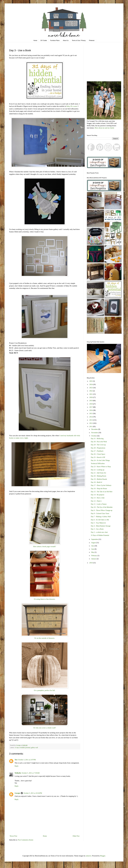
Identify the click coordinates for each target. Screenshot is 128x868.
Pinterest (92, 40)
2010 (91, 563)
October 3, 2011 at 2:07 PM (27, 760)
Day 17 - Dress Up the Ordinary (101, 485)
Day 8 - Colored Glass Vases (100, 513)
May (93, 552)
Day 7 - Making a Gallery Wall (101, 517)
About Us (66, 40)
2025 (91, 381)
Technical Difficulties (98, 464)
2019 (91, 401)
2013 (91, 420)
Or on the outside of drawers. (45, 638)
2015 (91, 414)
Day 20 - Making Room (99, 476)
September (95, 539)
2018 (91, 404)
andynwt (89, 856)
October (94, 436)
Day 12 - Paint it (96, 501)
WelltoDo (18, 773)
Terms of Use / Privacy (79, 40)
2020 (91, 397)
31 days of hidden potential (22, 748)
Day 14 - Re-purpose (98, 495)
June (93, 549)
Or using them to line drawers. (45, 599)
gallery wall (35, 748)
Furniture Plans (55, 40)
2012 (91, 423)
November (95, 433)
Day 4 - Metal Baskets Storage (101, 526)
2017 (91, 407)
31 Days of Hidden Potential (100, 535)
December (95, 429)
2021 (91, 394)
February (94, 556)
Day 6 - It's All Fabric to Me (100, 520)
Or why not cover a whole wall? (45, 728)
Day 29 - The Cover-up (98, 445)
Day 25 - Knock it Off (98, 457)
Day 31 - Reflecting (97, 439)
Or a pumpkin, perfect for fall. (45, 690)
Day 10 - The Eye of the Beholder (102, 507)
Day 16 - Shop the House (99, 489)
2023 (91, 388)
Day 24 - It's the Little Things (100, 460)
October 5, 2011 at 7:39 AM (31, 773)
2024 (91, 384)
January (94, 559)
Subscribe (8, 862)
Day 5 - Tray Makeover (98, 523)
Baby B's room (72, 106)
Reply (17, 766)
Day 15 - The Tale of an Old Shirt (102, 492)
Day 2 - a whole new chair (99, 532)
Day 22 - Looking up (98, 470)
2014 (91, 417)
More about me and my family (105, 128)
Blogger (103, 856)
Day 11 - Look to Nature (99, 504)
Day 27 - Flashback (97, 451)
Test (16, 760)
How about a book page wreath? (45, 546)
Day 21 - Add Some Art (98, 473)
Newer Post (13, 836)
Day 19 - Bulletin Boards (99, 479)
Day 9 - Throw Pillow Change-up (102, 510)
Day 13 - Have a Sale (98, 498)
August (94, 543)
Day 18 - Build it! (97, 482)
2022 (91, 391)
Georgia (17, 793)
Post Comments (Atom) (26, 840)
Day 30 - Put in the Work (99, 442)
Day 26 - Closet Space (98, 454)
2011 (91, 427)
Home (35, 40)
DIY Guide (44, 40)
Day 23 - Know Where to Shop (101, 467)
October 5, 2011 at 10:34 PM (33, 793)
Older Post (76, 836)
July (93, 546)
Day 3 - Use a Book (97, 529)
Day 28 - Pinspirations (98, 448)
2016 (91, 410)
